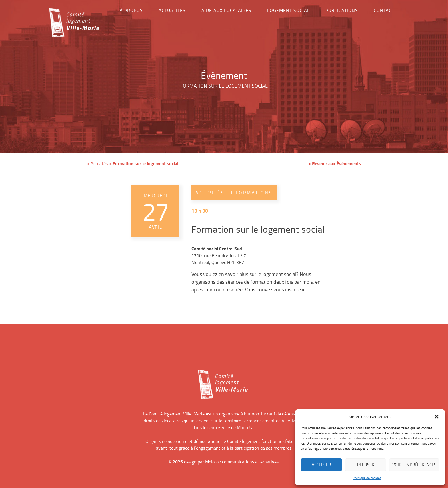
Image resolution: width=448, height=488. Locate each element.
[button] (437, 417)
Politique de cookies (367, 478)
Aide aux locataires (226, 10)
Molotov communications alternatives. (242, 462)
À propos (131, 10)
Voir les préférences (414, 465)
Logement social (288, 10)
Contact (384, 10)
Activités (99, 163)
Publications (342, 10)
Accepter (321, 465)
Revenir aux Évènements (337, 163)
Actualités (172, 10)
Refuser (366, 465)
